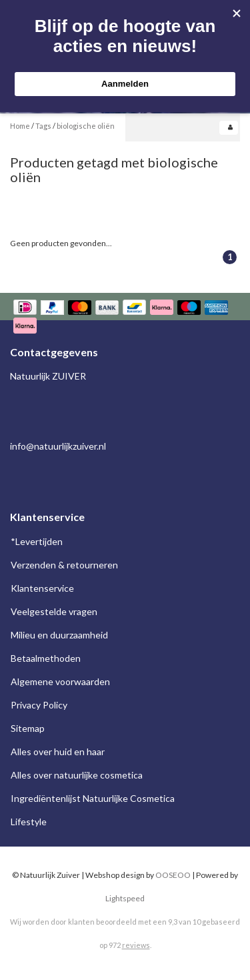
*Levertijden (37, 541)
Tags (43, 126)
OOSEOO (173, 875)
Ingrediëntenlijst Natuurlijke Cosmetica (93, 798)
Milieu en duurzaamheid (59, 635)
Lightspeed (125, 898)
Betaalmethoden (46, 658)
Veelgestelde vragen (54, 611)
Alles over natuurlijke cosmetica (77, 775)
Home (20, 126)
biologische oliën (86, 126)
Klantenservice (42, 588)
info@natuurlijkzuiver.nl (58, 446)
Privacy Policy (39, 705)
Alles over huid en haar (58, 752)
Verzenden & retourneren (64, 565)
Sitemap (28, 728)
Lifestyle (29, 822)
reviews (136, 945)
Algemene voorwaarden (60, 681)
